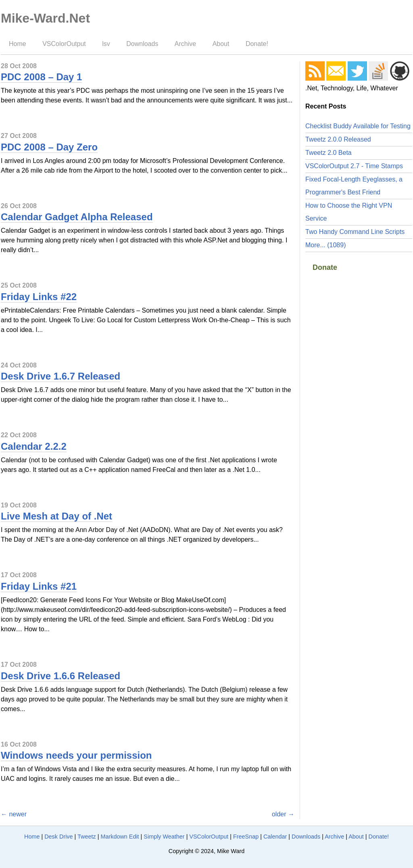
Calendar (275, 837)
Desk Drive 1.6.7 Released (60, 376)
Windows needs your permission (76, 755)
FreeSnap (246, 837)
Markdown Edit (120, 837)
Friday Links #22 (39, 297)
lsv (106, 44)
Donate (325, 267)
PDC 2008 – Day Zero (49, 147)
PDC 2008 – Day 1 (41, 77)
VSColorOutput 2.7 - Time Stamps (354, 166)
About (221, 44)
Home (18, 44)
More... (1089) (325, 245)
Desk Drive (58, 837)
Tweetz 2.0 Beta (329, 153)
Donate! (257, 44)
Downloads (142, 44)
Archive (185, 44)
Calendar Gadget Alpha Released (77, 217)
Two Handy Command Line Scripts (355, 232)
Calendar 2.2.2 (34, 446)
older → (283, 814)
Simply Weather (164, 837)
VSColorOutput (64, 44)
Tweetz (87, 837)
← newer (14, 814)
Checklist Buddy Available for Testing (358, 126)
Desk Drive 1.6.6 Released (60, 676)
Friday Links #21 (39, 586)
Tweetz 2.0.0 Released (338, 139)
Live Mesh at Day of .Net (56, 516)
